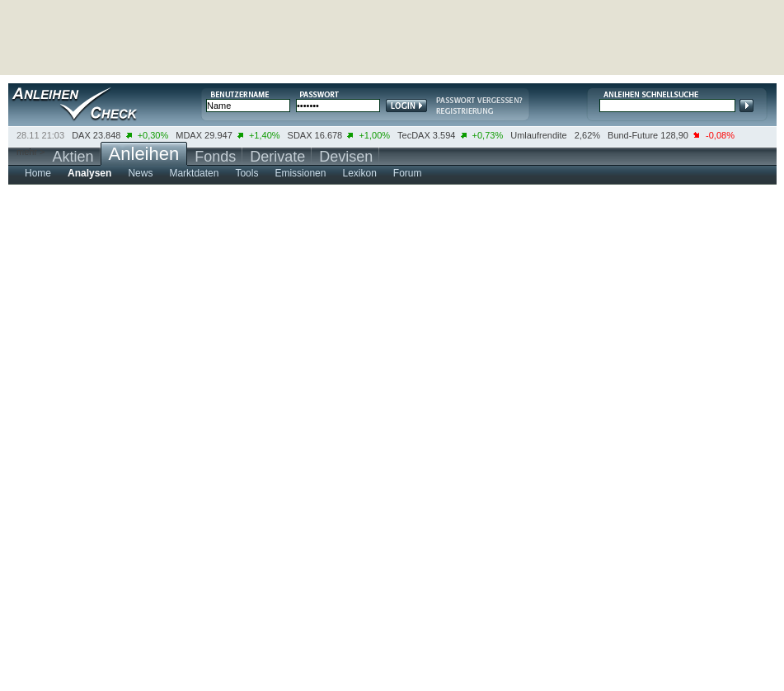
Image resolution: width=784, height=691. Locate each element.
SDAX (300, 135)
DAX (81, 135)
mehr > (31, 152)
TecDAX (414, 135)
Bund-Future (633, 135)
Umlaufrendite (538, 135)
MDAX (189, 135)
